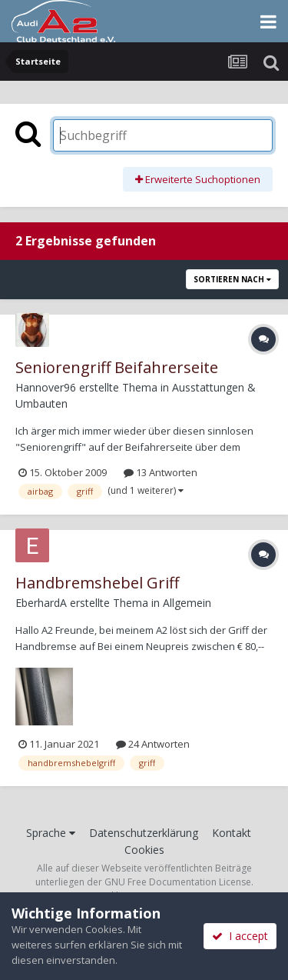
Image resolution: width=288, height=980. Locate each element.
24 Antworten (153, 744)
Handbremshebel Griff (97, 583)
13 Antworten (161, 472)
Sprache (51, 833)
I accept (240, 936)
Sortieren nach (232, 279)
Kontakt (232, 833)
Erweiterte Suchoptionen (198, 179)
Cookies (144, 850)
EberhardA (41, 603)
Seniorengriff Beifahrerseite (117, 367)
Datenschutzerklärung (144, 833)
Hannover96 (46, 387)
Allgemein (187, 603)
